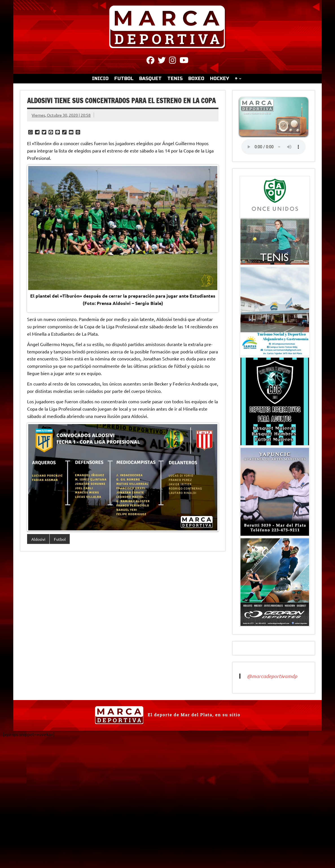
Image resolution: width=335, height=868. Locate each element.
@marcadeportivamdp (272, 676)
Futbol (60, 539)
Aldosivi (38, 539)
